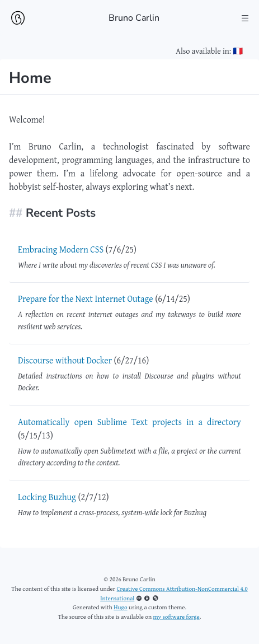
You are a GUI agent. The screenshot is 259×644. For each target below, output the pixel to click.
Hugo (120, 607)
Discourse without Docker (65, 360)
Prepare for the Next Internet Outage (86, 298)
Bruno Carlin (134, 18)
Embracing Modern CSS (61, 249)
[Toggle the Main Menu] (245, 18)
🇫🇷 (238, 51)
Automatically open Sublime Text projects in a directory (129, 422)
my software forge (176, 617)
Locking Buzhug (47, 497)
